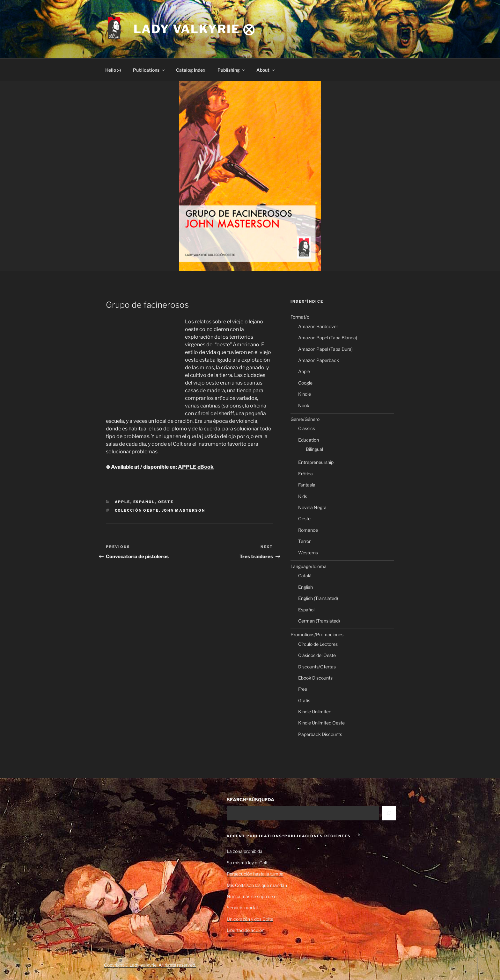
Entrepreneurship (316, 462)
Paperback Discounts (320, 734)
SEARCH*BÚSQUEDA (250, 800)
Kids (303, 496)
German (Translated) (319, 621)
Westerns (308, 553)
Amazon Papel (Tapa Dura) (325, 349)
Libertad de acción (246, 930)
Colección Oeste (137, 510)
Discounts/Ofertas (317, 667)
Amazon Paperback (319, 360)
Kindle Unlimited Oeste (321, 723)
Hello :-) (113, 70)
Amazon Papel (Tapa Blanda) (328, 338)
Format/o (300, 317)
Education (309, 440)
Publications (149, 70)
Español (144, 502)
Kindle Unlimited (315, 712)
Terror (304, 541)
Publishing (232, 70)
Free (303, 689)
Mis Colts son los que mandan (257, 885)
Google (305, 383)
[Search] (389, 813)
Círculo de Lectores (318, 644)
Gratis (304, 700)
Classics (307, 428)
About (266, 70)
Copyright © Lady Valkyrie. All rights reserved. (150, 965)
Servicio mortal (242, 908)
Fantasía (307, 485)
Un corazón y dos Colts (250, 919)
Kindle (305, 394)
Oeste (166, 502)
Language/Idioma (309, 566)
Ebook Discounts (315, 678)
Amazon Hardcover (318, 326)
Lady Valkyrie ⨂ (195, 29)
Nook (304, 405)
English (305, 587)
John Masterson (184, 510)
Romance (308, 530)
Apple (123, 502)
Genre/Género (305, 419)
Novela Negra (312, 507)
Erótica (305, 474)
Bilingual (314, 449)
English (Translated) (318, 598)
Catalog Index (191, 70)
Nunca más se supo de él (252, 896)
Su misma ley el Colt (247, 863)
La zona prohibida (245, 851)
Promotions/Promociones (317, 634)
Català (305, 576)
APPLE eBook (196, 467)
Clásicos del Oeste (317, 655)
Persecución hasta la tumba (255, 874)
